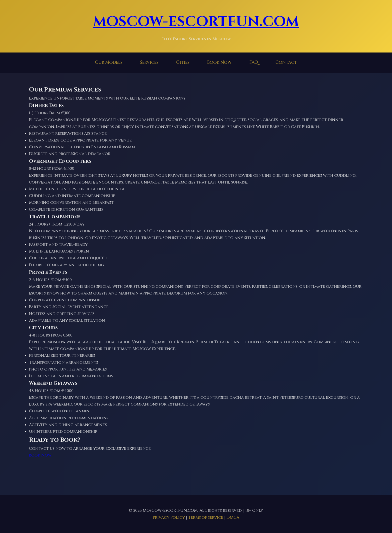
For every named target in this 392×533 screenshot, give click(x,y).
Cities (183, 62)
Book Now (219, 62)
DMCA (233, 517)
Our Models (109, 62)
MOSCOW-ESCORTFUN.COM (196, 22)
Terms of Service (206, 517)
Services (149, 62)
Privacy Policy (169, 517)
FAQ (254, 62)
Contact (286, 62)
